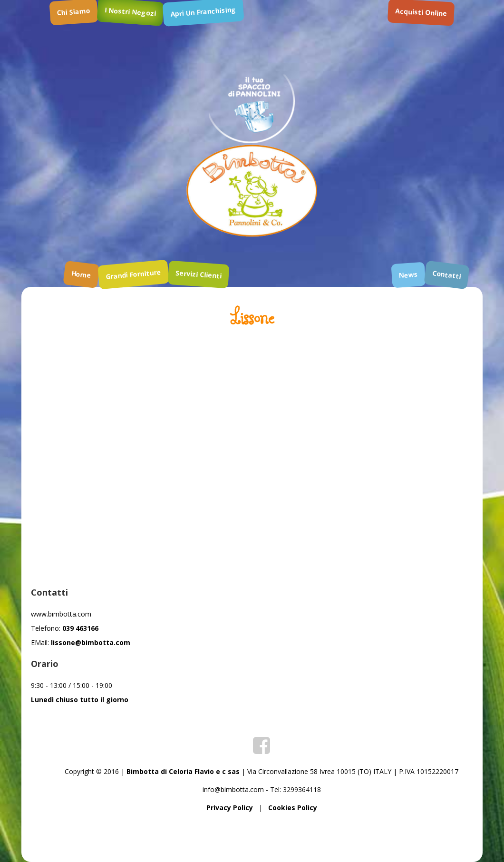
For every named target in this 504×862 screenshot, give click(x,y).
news (408, 275)
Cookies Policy (293, 808)
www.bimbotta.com (61, 614)
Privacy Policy (230, 808)
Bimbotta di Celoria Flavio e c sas (183, 771)
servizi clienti (198, 274)
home (81, 274)
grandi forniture (133, 274)
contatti (447, 274)
